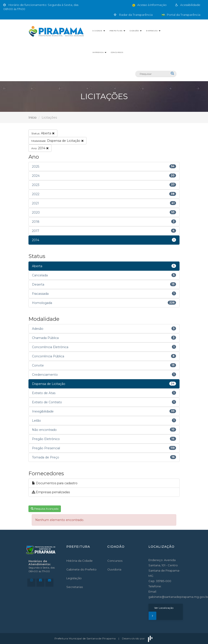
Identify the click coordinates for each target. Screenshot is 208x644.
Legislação (74, 578)
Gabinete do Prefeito (81, 569)
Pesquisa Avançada (45, 509)
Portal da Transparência (181, 15)
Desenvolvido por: (138, 638)
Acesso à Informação (149, 5)
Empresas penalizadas (51, 492)
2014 (40, 148)
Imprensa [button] (99, 52)
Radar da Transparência (133, 15)
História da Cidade (79, 561)
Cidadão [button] (136, 31)
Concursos (117, 52)
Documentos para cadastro (55, 483)
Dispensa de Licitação (57, 141)
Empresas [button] (153, 31)
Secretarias (75, 587)
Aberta (43, 133)
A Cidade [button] (99, 31)
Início (33, 118)
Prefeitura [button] (117, 31)
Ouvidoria (114, 569)
